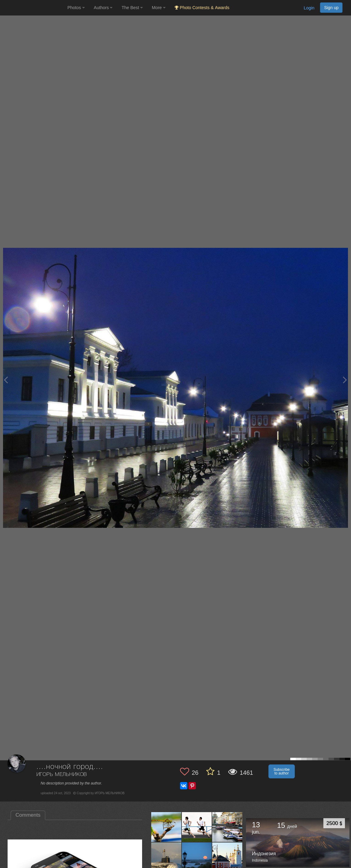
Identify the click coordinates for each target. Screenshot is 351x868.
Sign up (331, 8)
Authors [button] (103, 8)
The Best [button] (132, 8)
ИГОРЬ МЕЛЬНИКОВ (62, 775)
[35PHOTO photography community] (33, 8)
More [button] (159, 8)
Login (309, 8)
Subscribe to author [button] (282, 771)
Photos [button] (76, 8)
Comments (28, 815)
